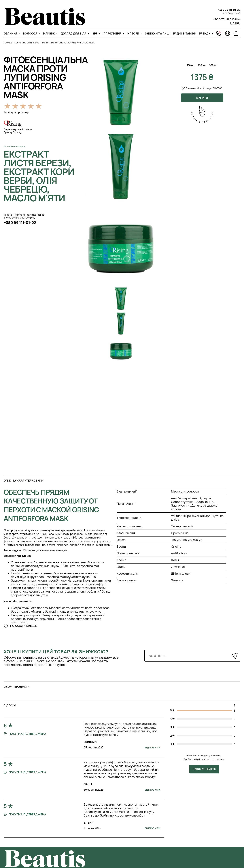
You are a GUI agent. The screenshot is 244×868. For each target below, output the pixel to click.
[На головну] (45, 24)
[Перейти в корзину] (236, 33)
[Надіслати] (235, 656)
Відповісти (153, 748)
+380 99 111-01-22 (229, 10)
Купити (202, 98)
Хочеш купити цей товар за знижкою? (56, 652)
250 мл (202, 65)
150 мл (191, 65)
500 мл (213, 65)
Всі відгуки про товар (16, 112)
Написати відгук (204, 769)
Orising (176, 547)
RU (238, 23)
